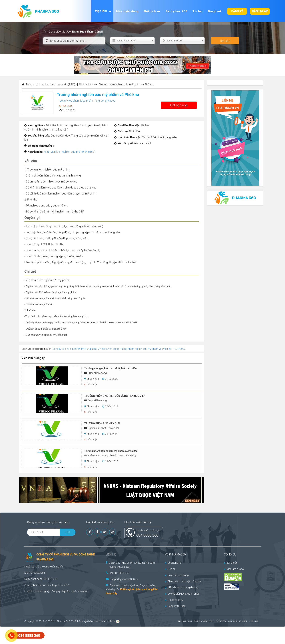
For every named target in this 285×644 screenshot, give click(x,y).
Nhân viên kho (87, 85)
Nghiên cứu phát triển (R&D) (79, 152)
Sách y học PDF (176, 11)
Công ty (56, 591)
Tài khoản (231, 563)
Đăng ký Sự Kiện (175, 606)
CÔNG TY (221, 621)
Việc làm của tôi (234, 569)
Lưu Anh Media (107, 621)
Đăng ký (237, 11)
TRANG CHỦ (185, 621)
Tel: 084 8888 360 (120, 573)
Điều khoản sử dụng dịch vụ (182, 587)
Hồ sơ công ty (174, 600)
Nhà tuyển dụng (127, 11)
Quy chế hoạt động (177, 575)
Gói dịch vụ (152, 11)
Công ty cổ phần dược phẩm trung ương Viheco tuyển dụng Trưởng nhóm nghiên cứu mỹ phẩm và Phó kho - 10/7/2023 (119, 349)
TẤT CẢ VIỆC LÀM (204, 621)
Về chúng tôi (173, 563)
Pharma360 (63, 621)
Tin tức (197, 11)
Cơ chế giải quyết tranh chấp (182, 594)
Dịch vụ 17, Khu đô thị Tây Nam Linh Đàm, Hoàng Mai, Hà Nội (132, 565)
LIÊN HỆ (254, 621)
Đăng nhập (260, 11)
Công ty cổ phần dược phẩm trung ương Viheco (87, 101)
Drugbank (215, 11)
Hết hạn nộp (179, 105)
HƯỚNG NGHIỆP (238, 621)
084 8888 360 (147, 535)
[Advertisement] (66, 635)
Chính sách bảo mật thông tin (183, 581)
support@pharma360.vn (124, 579)
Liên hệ (170, 569)
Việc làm (101, 11)
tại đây (113, 593)
